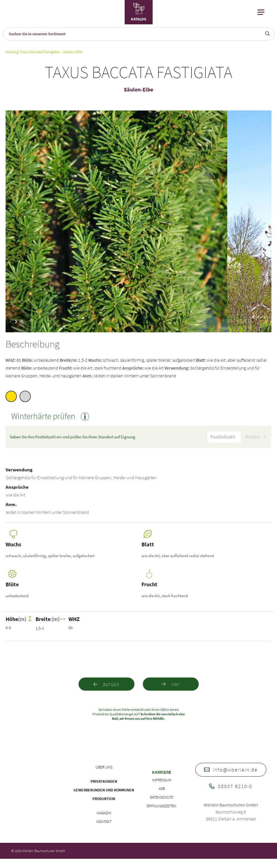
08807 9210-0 (231, 786)
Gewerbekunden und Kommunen (104, 790)
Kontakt (104, 822)
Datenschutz (162, 797)
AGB (162, 789)
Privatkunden (104, 781)
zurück (106, 684)
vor (171, 684)
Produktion (104, 799)
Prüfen (255, 437)
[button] (16, 322)
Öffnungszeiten (162, 806)
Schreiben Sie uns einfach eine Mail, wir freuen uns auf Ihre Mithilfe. (148, 716)
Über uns (104, 767)
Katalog (12, 52)
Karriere (162, 772)
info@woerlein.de (231, 770)
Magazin (104, 813)
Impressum (162, 780)
